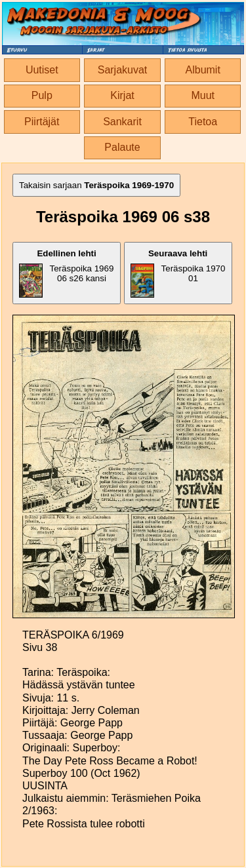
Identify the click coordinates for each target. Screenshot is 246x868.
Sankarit (122, 122)
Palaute (122, 147)
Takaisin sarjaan (96, 185)
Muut (203, 95)
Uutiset (42, 70)
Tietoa (203, 122)
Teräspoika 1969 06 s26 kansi (66, 273)
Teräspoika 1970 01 (178, 273)
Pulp (42, 95)
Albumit (203, 70)
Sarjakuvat (123, 70)
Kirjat (122, 95)
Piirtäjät (42, 122)
